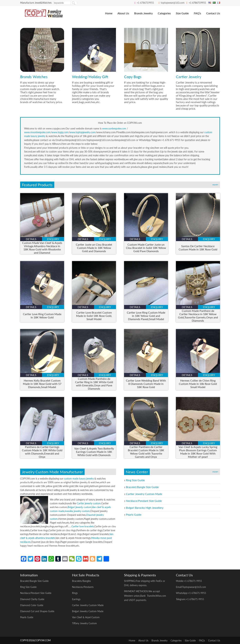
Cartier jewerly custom (89, 503)
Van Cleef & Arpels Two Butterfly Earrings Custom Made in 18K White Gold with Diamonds (94, 452)
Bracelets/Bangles (81, 581)
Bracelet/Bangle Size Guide (142, 487)
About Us (123, 13)
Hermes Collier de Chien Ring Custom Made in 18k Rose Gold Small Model (198, 384)
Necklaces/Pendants (83, 587)
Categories (164, 13)
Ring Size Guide (135, 480)
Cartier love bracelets (83, 526)
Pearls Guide (134, 514)
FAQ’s (197, 13)
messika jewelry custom (77, 511)
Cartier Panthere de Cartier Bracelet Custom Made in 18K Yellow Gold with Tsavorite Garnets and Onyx (146, 452)
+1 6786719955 (145, 3)
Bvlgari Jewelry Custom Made (88, 611)
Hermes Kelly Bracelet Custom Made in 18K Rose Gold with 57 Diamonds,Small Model (42, 384)
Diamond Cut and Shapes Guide (37, 611)
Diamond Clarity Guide (32, 599)
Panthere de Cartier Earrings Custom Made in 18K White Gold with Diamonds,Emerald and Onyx (42, 452)
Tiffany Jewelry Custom (84, 623)
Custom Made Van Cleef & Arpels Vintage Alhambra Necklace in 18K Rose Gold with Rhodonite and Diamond (42, 248)
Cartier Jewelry (189, 77)
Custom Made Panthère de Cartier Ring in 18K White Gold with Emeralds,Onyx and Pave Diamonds (94, 384)
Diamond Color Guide (32, 605)
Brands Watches (34, 77)
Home (109, 13)
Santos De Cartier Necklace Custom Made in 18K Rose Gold (198, 248)
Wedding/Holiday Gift (90, 77)
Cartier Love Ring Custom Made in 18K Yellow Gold (42, 316)
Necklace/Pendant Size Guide (144, 501)
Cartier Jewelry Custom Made (144, 494)
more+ (215, 185)
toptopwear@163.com (173, 3)
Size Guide (182, 13)
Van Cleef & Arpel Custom (86, 617)
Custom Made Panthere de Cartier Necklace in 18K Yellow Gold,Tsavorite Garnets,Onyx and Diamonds (198, 316)
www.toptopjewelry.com (82, 132)
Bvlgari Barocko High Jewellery (145, 508)
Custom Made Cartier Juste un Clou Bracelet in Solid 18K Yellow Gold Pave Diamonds (146, 248)
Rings (75, 593)
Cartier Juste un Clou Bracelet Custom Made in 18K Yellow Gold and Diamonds (94, 248)
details (31, 239)
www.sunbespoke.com (114, 128)
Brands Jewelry (143, 13)
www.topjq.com (60, 132)
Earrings (76, 599)
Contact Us (213, 13)
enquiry (53, 239)
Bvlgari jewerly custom (80, 507)
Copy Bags (133, 77)
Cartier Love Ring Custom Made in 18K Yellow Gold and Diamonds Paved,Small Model (146, 316)
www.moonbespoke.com (37, 132)
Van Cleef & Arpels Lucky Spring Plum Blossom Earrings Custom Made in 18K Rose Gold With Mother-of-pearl (198, 452)
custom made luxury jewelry (79, 479)
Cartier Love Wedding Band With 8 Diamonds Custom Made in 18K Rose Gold (146, 384)
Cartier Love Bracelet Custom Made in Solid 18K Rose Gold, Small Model (94, 316)
